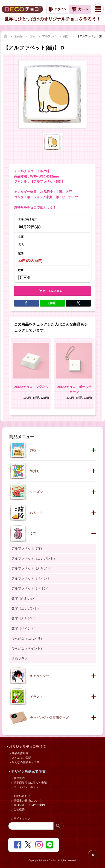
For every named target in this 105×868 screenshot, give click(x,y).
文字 (33, 36)
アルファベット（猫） (56, 36)
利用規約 (19, 778)
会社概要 (19, 809)
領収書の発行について (27, 801)
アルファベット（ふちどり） (32, 568)
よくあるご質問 (21, 758)
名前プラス (20, 659)
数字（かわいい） (24, 599)
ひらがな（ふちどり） (28, 639)
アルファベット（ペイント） (32, 579)
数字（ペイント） (24, 628)
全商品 (19, 36)
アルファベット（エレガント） (34, 559)
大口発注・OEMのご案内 (29, 805)
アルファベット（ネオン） (31, 588)
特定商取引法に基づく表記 (30, 783)
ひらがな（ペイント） (28, 648)
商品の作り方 (20, 753)
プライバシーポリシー (27, 787)
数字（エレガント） (26, 608)
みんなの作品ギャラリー (27, 762)
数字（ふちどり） (24, 619)
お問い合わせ (22, 796)
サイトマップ (22, 819)
